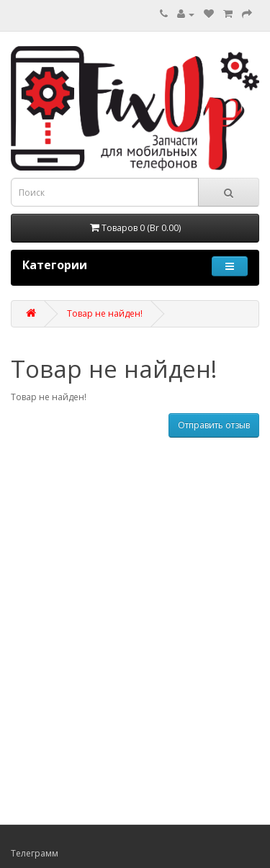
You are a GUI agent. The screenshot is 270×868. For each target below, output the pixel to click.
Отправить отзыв (214, 425)
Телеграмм (35, 853)
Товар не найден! (105, 313)
